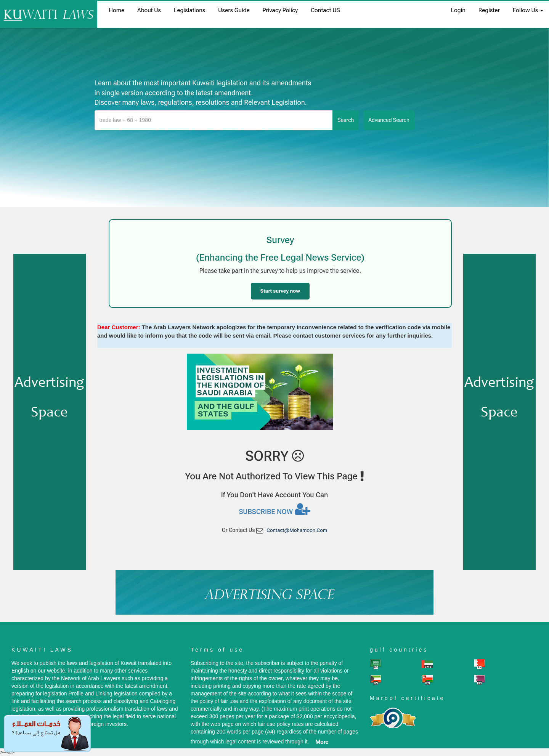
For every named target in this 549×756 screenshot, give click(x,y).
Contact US (325, 10)
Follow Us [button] (528, 10)
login (458, 10)
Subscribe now (274, 509)
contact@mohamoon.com (297, 530)
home (116, 10)
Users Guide (234, 10)
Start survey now (280, 291)
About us (149, 10)
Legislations (189, 10)
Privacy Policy (280, 10)
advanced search (389, 120)
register (489, 10)
